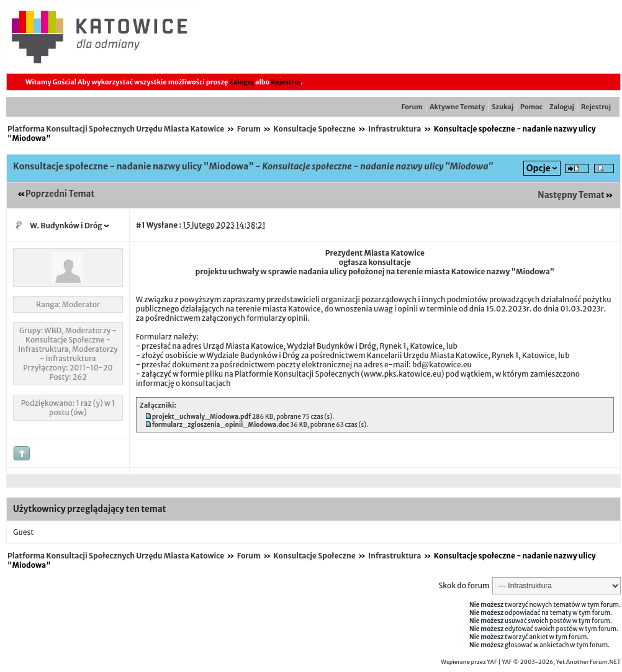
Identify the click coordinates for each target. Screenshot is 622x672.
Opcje (539, 168)
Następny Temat (571, 195)
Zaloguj (241, 82)
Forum (412, 107)
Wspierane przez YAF (469, 662)
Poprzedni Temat (60, 194)
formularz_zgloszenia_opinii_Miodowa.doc (221, 425)
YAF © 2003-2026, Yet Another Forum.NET (561, 662)
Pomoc (531, 107)
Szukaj (503, 107)
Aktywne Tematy (457, 107)
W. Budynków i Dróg (66, 226)
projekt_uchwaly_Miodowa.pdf (201, 417)
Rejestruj (286, 82)
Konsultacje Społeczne (314, 129)
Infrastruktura (394, 129)
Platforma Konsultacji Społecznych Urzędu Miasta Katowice (116, 129)
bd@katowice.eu (442, 365)
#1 (141, 225)
